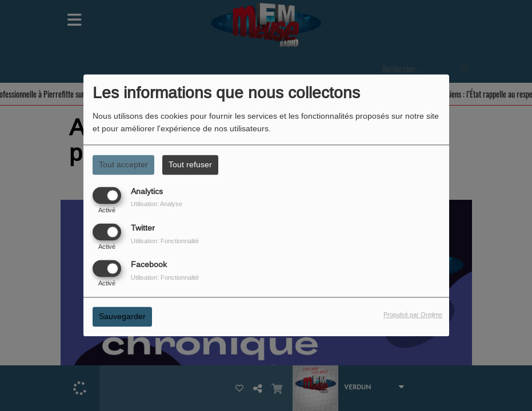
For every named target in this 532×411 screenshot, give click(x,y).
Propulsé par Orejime (413, 315)
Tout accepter (123, 164)
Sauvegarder (122, 317)
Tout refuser (190, 164)
